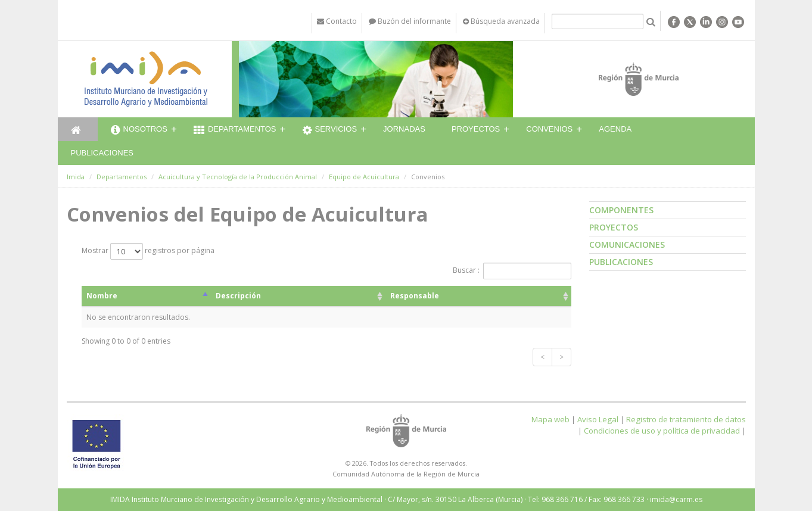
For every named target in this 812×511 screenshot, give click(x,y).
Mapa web (550, 419)
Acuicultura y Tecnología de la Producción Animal (238, 177)
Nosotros (139, 130)
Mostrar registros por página (148, 251)
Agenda (615, 129)
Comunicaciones (627, 244)
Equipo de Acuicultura (364, 177)
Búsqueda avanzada (501, 21)
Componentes (621, 210)
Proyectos (476, 129)
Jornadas (404, 129)
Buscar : (512, 271)
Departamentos (235, 130)
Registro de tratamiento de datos (686, 419)
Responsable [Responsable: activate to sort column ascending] (415, 296)
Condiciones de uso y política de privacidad (662, 431)
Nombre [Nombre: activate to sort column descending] (102, 296)
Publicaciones (102, 153)
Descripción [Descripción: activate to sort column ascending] (238, 296)
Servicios (330, 130)
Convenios (549, 129)
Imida (76, 177)
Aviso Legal (598, 419)
